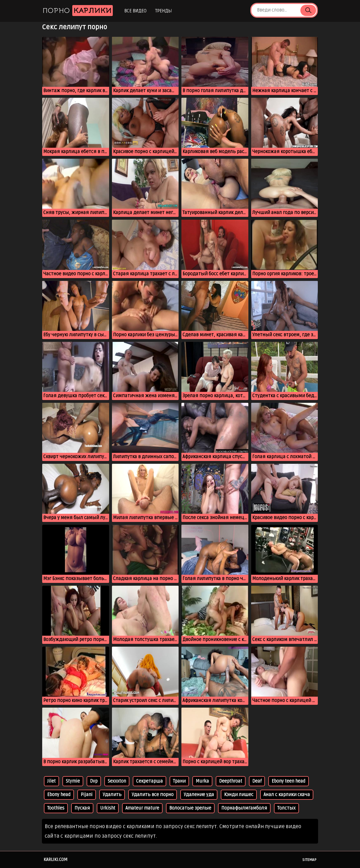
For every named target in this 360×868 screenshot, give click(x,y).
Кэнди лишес (239, 795)
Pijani (87, 795)
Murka (202, 781)
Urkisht (108, 808)
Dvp (94, 781)
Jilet (51, 781)
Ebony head (59, 795)
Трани (179, 781)
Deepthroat (231, 781)
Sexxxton (117, 781)
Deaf (257, 781)
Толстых (286, 808)
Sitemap (309, 860)
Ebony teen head (289, 781)
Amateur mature (142, 808)
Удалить (112, 795)
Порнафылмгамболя (244, 808)
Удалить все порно (153, 795)
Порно (78, 11)
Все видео (135, 11)
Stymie (73, 781)
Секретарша (149, 781)
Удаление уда (199, 795)
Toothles (56, 808)
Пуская (82, 808)
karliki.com (56, 860)
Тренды (164, 11)
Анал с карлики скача (287, 795)
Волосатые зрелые (190, 808)
